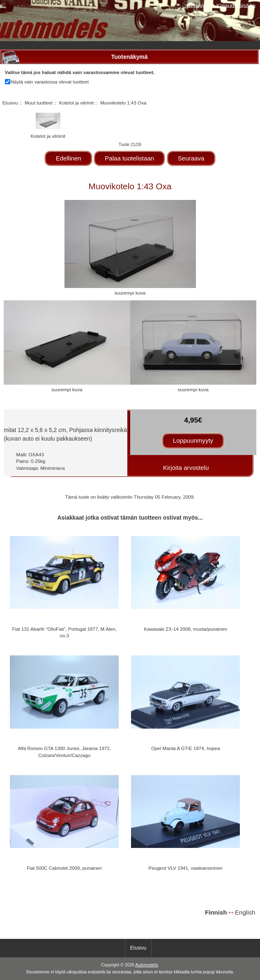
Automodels (146, 965)
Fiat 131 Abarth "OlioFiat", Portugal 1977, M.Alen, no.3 (64, 632)
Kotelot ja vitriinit (76, 103)
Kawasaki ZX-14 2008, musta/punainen (185, 629)
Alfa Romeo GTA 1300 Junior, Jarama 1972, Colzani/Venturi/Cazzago (64, 751)
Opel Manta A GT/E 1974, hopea (186, 748)
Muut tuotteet (39, 103)
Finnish (216, 912)
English (245, 912)
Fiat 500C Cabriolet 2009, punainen (64, 868)
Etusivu (196, 6)
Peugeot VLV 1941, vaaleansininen (186, 868)
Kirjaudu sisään (236, 6)
